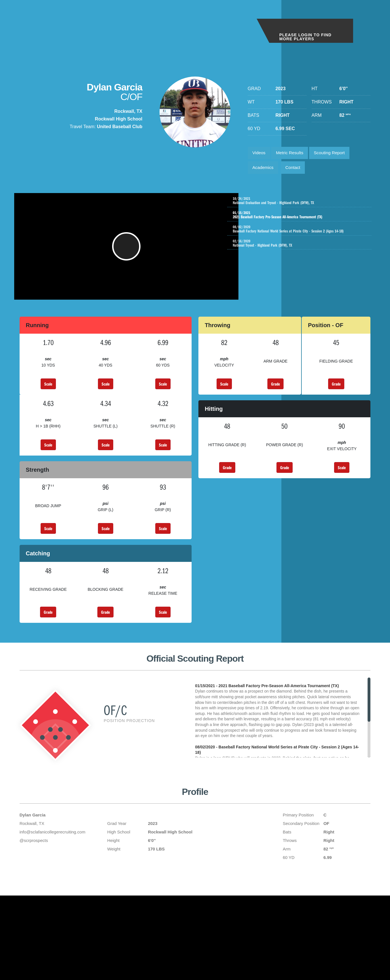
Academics (264, 169)
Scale (48, 392)
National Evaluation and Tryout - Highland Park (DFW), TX (307, 204)
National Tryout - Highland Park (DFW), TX (307, 249)
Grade (275, 392)
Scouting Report (335, 154)
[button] (128, 252)
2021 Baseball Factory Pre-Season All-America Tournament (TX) (301, 219)
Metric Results (292, 154)
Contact (296, 169)
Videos (260, 154)
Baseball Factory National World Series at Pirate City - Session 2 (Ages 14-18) (307, 234)
